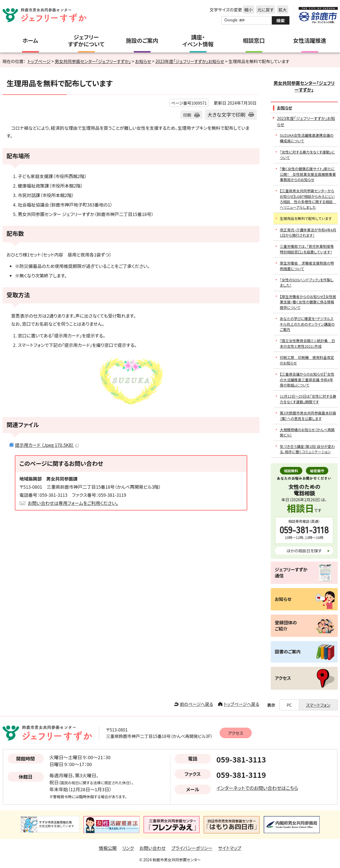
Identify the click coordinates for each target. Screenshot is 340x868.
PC (289, 705)
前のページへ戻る (197, 704)
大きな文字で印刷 (227, 115)
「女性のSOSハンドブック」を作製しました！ (307, 282)
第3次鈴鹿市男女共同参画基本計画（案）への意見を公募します (308, 416)
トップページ (39, 61)
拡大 (282, 10)
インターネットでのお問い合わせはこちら (257, 788)
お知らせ (143, 61)
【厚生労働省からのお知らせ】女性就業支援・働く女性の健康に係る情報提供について (308, 302)
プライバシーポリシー (192, 848)
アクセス (236, 733)
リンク (128, 848)
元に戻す (265, 10)
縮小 (248, 10)
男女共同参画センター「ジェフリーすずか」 (93, 61)
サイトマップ (230, 848)
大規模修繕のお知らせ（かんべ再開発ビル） (307, 432)
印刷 (187, 115)
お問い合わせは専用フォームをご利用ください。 (73, 503)
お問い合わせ (153, 848)
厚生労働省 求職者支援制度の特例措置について (307, 266)
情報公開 (108, 848)
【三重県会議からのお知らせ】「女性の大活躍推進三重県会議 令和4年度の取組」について (307, 380)
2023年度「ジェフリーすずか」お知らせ (190, 61)
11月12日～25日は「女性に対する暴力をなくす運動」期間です (308, 399)
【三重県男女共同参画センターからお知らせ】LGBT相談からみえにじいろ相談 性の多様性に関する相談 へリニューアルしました (308, 199)
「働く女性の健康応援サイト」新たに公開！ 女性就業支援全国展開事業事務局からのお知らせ (308, 174)
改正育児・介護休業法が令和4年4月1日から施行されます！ (308, 232)
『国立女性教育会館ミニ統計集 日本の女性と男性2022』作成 (308, 343)
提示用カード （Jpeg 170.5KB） (47, 445)
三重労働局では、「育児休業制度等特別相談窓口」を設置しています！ (307, 249)
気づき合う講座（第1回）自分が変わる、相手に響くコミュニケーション (307, 449)
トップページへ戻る (242, 704)
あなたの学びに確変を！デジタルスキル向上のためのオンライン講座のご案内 (307, 324)
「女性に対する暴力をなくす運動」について (307, 155)
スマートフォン (318, 705)
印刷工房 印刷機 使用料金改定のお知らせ (307, 360)
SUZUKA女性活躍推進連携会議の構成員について (307, 138)
